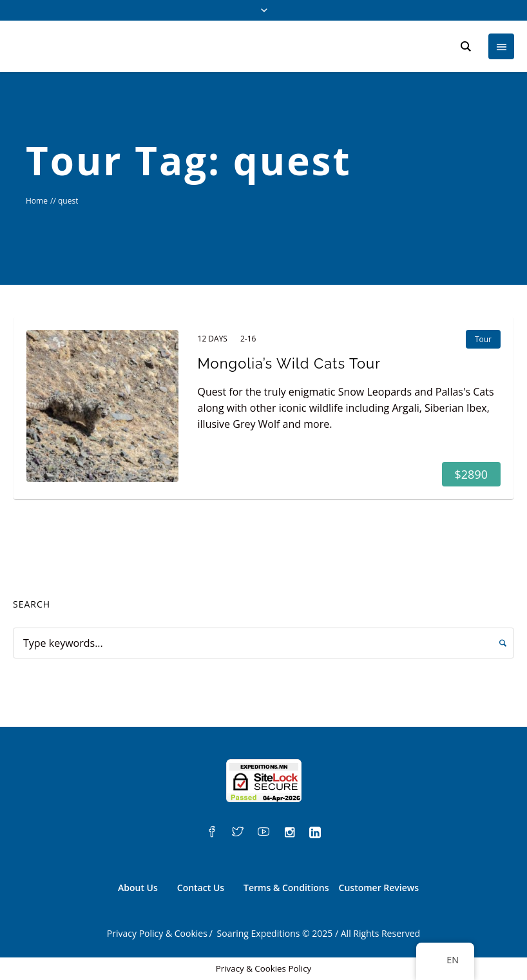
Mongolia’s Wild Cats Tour (289, 363)
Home (37, 201)
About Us (138, 888)
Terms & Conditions (286, 888)
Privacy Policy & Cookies (157, 933)
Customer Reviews (379, 888)
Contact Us (201, 888)
